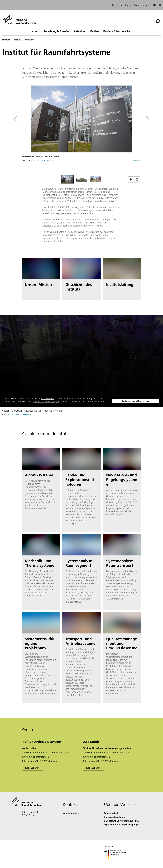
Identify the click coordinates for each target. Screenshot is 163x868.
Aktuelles (79, 31)
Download (137, 160)
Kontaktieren (32, 768)
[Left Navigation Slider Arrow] (26, 119)
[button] (81, 130)
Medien (94, 31)
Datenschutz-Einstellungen (46, 402)
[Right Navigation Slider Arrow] (139, 119)
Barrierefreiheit (142, 5)
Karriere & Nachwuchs (117, 31)
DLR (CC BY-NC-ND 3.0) (44, 160)
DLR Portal (117, 5)
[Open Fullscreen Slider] (137, 180)
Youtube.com (47, 398)
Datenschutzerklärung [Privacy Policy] (115, 817)
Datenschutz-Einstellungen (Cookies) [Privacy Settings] (121, 821)
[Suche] (158, 21)
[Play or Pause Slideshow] (131, 180)
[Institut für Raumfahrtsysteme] (19, 19)
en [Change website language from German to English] (159, 5)
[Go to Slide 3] (96, 179)
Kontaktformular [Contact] (71, 813)
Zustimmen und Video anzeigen (136, 401)
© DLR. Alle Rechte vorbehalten (20, 414)
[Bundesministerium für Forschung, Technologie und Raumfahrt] (116, 861)
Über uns (34, 31)
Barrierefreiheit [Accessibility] (111, 813)
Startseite (6, 40)
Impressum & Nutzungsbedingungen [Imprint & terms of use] (122, 825)
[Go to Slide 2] (81, 179)
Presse (128, 5)
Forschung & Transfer (57, 31)
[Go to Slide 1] (67, 179)
